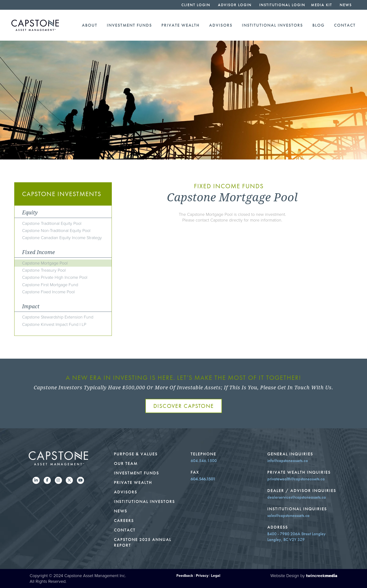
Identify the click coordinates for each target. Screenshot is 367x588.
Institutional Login (282, 5)
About (90, 25)
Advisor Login (235, 5)
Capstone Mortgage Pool (45, 263)
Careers (124, 521)
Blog (318, 25)
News (346, 5)
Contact (345, 25)
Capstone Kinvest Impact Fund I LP (54, 324)
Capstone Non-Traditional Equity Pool (56, 231)
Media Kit (322, 5)
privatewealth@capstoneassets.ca (296, 479)
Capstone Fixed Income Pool (48, 292)
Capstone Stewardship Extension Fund (58, 317)
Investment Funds (129, 25)
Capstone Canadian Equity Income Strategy (62, 238)
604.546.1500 (204, 461)
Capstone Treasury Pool (44, 270)
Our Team (126, 463)
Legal (216, 576)
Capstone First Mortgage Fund (50, 285)
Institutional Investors (272, 25)
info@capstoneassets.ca (288, 461)
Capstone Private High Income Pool (55, 277)
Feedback (185, 576)
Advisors (221, 25)
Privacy (202, 576)
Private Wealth (181, 25)
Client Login (196, 5)
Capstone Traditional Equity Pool (52, 223)
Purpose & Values (136, 454)
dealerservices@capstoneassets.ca (297, 497)
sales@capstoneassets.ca (288, 516)
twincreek (322, 576)
